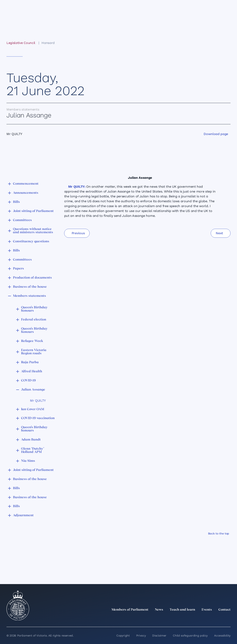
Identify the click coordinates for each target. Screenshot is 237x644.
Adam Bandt (31, 440)
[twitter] (184, 619)
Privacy (141, 635)
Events (207, 610)
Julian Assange (33, 390)
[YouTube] (219, 619)
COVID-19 (28, 381)
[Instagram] (201, 619)
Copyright (123, 635)
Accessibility (222, 635)
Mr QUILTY (38, 401)
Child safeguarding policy (190, 635)
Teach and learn (182, 610)
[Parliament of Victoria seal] (18, 606)
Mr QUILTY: (77, 187)
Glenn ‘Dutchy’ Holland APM (33, 450)
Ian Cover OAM (33, 409)
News (159, 610)
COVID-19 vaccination (38, 418)
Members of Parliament (130, 610)
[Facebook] (210, 619)
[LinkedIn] (192, 619)
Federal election (34, 320)
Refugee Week (32, 341)
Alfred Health (32, 371)
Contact (224, 610)
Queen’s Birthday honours (34, 309)
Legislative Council (21, 43)
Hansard (48, 43)
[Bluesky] (228, 619)
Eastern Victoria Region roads (34, 352)
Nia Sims (28, 461)
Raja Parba (30, 362)
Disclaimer (159, 635)
